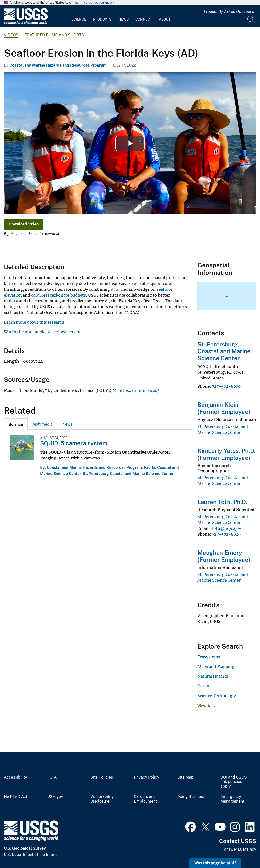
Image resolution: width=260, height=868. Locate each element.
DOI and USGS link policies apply (234, 782)
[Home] (26, 23)
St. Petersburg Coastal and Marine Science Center (128, 474)
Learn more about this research (34, 322)
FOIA (52, 777)
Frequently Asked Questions (229, 12)
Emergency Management (232, 799)
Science (79, 19)
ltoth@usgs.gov (226, 528)
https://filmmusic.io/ (139, 390)
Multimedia (43, 424)
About (165, 19)
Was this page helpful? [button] (215, 863)
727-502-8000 (226, 386)
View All (207, 706)
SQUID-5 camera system (74, 443)
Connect (144, 19)
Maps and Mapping (216, 667)
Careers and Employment (145, 799)
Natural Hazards (213, 676)
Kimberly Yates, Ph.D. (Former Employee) (226, 454)
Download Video (24, 224)
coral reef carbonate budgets (58, 295)
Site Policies (102, 777)
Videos (11, 35)
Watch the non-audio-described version (43, 332)
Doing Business (191, 797)
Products (102, 19)
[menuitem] (79, 16)
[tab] (16, 424)
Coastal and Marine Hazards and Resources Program (58, 65)
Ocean (203, 686)
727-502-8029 (226, 534)
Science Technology (217, 696)
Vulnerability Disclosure (102, 799)
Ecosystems (209, 657)
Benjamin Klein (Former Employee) (224, 408)
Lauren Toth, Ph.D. (222, 502)
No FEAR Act (16, 797)
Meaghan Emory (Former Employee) (224, 556)
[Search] (251, 19)
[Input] (225, 19)
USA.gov (55, 797)
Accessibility (16, 777)
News (123, 19)
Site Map (185, 777)
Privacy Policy (147, 777)
